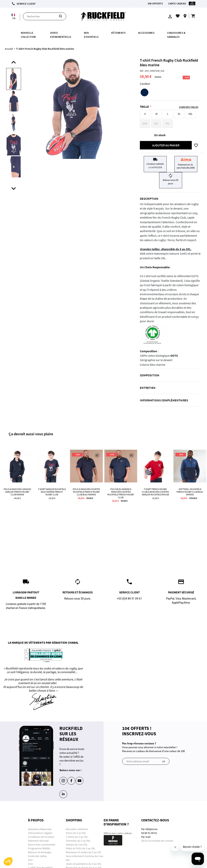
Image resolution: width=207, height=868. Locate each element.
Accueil (9, 49)
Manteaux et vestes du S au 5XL (84, 852)
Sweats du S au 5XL (77, 845)
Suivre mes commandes (42, 845)
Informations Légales (40, 833)
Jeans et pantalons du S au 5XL (84, 864)
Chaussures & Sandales (176, 35)
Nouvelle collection (28, 35)
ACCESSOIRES (146, 33)
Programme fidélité (39, 848)
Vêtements (118, 33)
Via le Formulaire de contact (157, 841)
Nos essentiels (91, 35)
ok (163, 761)
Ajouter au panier (166, 145)
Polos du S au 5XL (76, 833)
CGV (30, 860)
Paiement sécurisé (38, 841)
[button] (8, 861)
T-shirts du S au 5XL (77, 837)
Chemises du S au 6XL (78, 841)
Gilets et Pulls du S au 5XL (81, 848)
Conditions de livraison (41, 837)
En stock (160, 135)
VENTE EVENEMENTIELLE (61, 35)
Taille (144, 107)
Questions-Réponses (40, 829)
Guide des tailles (37, 856)
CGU (30, 864)
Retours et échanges (40, 852)
